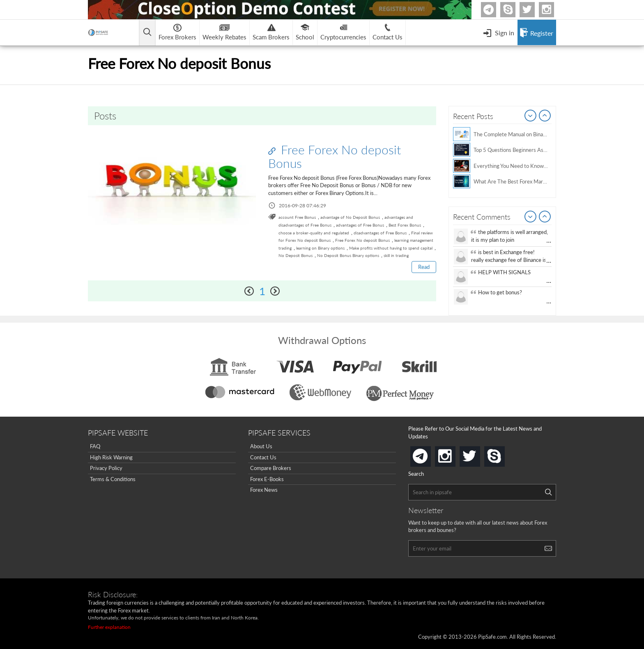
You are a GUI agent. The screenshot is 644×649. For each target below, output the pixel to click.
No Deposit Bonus (296, 255)
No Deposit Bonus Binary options (348, 255)
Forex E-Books (267, 479)
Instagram (553, 10)
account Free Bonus (297, 217)
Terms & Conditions (113, 479)
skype (503, 454)
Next (545, 116)
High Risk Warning (111, 457)
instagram (454, 454)
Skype (514, 10)
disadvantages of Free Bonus (380, 233)
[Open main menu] (147, 33)
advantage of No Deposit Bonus (350, 217)
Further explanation (109, 627)
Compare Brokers (271, 468)
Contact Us (263, 457)
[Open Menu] (499, 32)
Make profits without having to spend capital (391, 248)
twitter (534, 10)
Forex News (264, 490)
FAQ (95, 446)
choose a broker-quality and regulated (314, 233)
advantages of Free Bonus (360, 225)
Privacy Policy (106, 468)
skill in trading (396, 255)
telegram (429, 456)
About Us (261, 446)
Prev (531, 116)
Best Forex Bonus (405, 225)
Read (424, 267)
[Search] (548, 492)
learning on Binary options (320, 248)
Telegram (495, 11)
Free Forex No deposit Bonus (335, 156)
